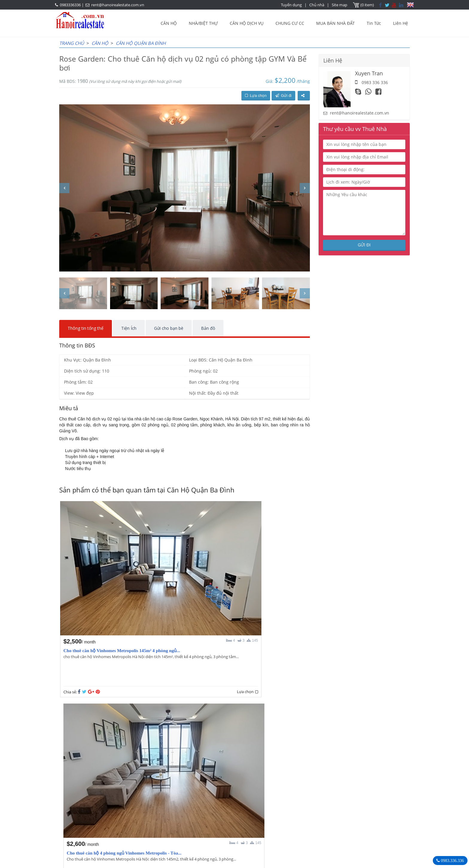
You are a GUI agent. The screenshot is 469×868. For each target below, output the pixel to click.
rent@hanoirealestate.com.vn (118, 5)
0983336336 (70, 5)
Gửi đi (283, 96)
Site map (340, 5)
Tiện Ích (129, 328)
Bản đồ (208, 328)
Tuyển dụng (292, 5)
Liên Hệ (401, 23)
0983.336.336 (452, 861)
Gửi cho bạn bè (169, 328)
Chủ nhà (317, 5)
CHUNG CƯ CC (290, 23)
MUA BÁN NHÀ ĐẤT (335, 23)
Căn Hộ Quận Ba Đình (141, 43)
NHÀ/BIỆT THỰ (203, 23)
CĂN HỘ (169, 23)
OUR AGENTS (203, 796)
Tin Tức (374, 23)
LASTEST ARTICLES (110, 796)
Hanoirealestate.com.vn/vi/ (326, 827)
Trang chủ (72, 43)
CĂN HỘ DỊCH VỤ (247, 23)
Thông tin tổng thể (86, 328)
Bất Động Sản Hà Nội (320, 796)
